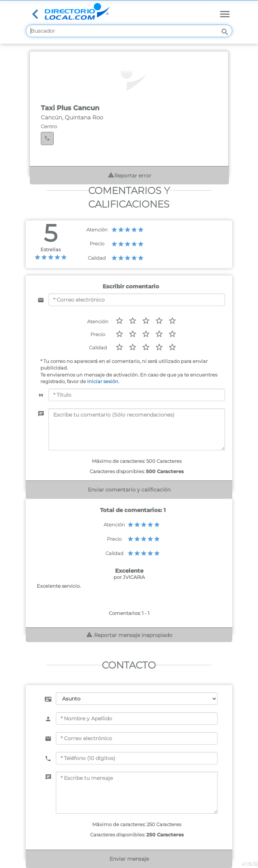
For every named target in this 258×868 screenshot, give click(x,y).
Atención (97, 230)
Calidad (97, 258)
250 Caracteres (165, 835)
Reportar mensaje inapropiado (129, 635)
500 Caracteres (165, 471)
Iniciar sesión (103, 381)
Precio (97, 244)
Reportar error (130, 175)
